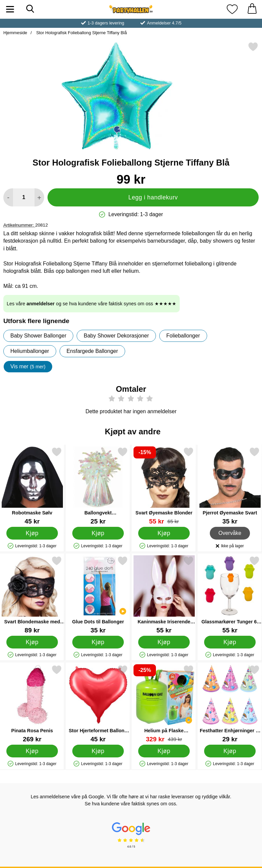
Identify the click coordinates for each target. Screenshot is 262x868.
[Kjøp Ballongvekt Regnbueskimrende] (98, 533)
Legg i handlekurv (153, 197)
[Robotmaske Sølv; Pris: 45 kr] (32, 486)
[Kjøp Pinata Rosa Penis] (32, 751)
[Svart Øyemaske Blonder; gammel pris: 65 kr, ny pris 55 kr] (164, 486)
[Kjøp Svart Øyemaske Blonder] (164, 533)
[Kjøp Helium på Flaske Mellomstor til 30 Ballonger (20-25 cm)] (164, 751)
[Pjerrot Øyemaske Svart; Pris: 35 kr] (230, 486)
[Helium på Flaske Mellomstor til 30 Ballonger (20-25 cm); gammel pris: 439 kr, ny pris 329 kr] (164, 704)
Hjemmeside (15, 33)
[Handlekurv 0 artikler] (252, 9)
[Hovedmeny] (10, 9)
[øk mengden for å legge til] (39, 197)
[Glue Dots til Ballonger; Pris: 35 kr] (98, 595)
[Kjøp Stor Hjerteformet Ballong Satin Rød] (98, 751)
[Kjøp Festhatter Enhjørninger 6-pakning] (230, 751)
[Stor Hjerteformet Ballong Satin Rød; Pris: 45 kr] (98, 704)
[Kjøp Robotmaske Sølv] (32, 533)
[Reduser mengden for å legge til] (8, 197)
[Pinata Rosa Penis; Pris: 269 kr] (32, 704)
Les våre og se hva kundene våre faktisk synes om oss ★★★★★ (92, 304)
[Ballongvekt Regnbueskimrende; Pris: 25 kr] (98, 486)
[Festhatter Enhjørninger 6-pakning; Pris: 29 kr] (230, 704)
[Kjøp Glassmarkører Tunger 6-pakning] (230, 642)
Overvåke (230, 533)
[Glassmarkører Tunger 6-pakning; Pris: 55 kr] (230, 595)
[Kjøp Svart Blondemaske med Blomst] (32, 642)
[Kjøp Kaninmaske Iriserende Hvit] (164, 642)
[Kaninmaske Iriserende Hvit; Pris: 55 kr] (164, 595)
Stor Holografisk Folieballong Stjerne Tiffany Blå (81, 33)
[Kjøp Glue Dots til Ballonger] (98, 642)
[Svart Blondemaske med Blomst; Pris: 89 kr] (32, 595)
